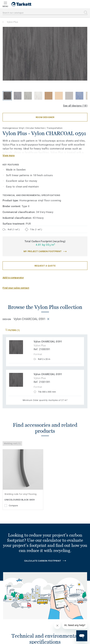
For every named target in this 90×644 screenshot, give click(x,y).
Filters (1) (13, 330)
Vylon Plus (13, 22)
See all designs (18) (75, 106)
